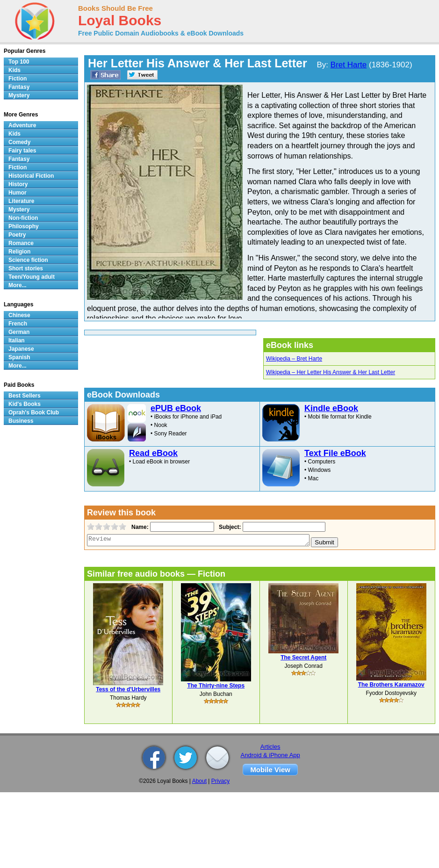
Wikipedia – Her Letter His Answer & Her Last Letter (331, 372)
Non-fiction (23, 218)
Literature (21, 201)
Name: (139, 527)
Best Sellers (25, 396)
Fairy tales (22, 151)
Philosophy (24, 226)
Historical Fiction (31, 176)
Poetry (17, 235)
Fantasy (19, 87)
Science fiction (28, 260)
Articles (270, 747)
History (18, 184)
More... (18, 285)
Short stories (26, 268)
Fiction (18, 79)
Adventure (22, 125)
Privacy (220, 781)
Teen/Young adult (32, 277)
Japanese (21, 349)
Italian (17, 340)
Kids (14, 70)
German (19, 332)
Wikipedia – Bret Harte (294, 359)
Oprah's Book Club (34, 412)
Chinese (19, 315)
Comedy (19, 142)
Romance (21, 243)
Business (21, 421)
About (199, 781)
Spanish (19, 357)
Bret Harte (349, 65)
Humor (18, 193)
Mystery (19, 95)
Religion (19, 252)
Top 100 (19, 62)
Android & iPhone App (270, 755)
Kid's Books (25, 404)
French (18, 324)
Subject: (229, 527)
